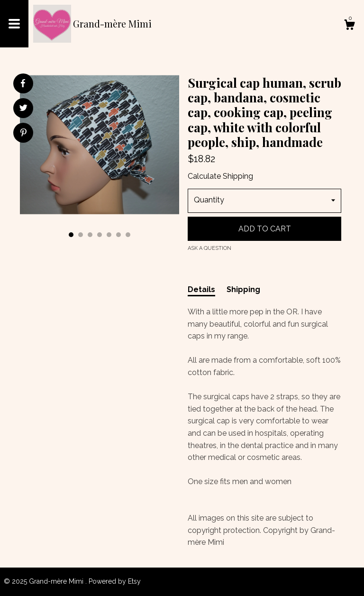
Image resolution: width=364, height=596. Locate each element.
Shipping (243, 289)
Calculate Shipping (220, 176)
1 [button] (71, 235)
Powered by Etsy (115, 581)
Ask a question (209, 248)
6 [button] (118, 235)
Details (201, 289)
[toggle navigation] (14, 24)
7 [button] (128, 235)
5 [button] (109, 235)
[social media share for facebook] (23, 83)
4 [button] (100, 235)
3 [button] (90, 235)
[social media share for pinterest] (23, 134)
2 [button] (81, 235)
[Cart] (349, 26)
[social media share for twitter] (23, 109)
